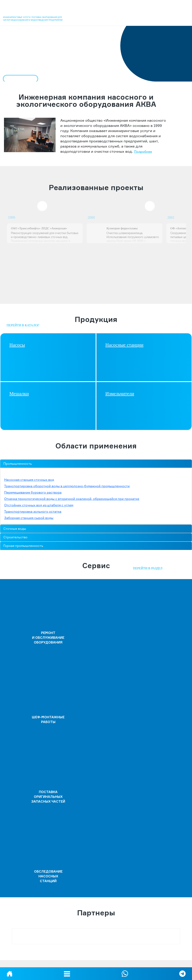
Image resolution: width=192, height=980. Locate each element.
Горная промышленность (23, 546)
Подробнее (143, 152)
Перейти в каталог (23, 325)
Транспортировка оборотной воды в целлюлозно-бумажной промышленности (67, 486)
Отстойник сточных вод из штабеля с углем (39, 505)
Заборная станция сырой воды (29, 518)
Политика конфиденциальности (96, 962)
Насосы (17, 345)
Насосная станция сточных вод (29, 480)
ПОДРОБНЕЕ (20, 79)
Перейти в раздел (148, 568)
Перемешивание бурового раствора (33, 492)
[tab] (96, 464)
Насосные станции (124, 345)
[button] (67, 974)
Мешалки (19, 394)
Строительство (15, 537)
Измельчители (120, 394)
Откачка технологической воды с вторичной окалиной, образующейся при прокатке (72, 499)
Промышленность (18, 464)
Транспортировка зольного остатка (33, 511)
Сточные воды (15, 529)
